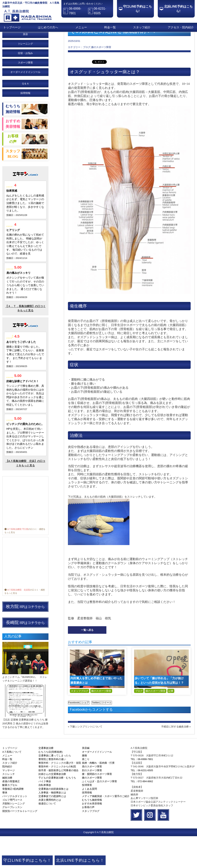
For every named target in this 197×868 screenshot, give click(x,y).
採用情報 (25, 125)
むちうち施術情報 (92, 832)
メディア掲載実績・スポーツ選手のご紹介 (106, 828)
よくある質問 (89, 821)
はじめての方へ (48, 27)
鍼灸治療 (7, 809)
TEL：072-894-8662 (142, 813)
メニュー (81, 27)
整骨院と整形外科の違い (52, 791)
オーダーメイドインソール (97, 784)
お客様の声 (88, 839)
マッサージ (9, 802)
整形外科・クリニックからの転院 (57, 798)
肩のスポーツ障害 (92, 798)
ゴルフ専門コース (12, 832)
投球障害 (87, 817)
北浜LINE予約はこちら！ (80, 860)
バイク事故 (45, 813)
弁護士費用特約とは (50, 832)
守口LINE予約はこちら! (137, 9)
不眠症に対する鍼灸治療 (175, 758)
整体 (5, 824)
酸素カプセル (10, 817)
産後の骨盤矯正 (11, 813)
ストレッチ (9, 806)
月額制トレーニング (14, 835)
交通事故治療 (46, 780)
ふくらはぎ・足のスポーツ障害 (99, 813)
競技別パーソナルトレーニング (20, 843)
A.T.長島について (12, 784)
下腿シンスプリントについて (86, 758)
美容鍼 (86, 780)
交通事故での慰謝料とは (52, 828)
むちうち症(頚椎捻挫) (51, 784)
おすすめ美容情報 (92, 835)
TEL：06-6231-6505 (142, 802)
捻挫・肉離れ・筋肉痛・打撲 (98, 795)
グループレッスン (12, 839)
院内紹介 (7, 798)
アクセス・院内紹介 (181, 27)
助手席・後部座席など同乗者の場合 (58, 802)
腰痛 (84, 787)
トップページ (12, 27)
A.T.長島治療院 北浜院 (17, 622)
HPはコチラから (25, 638)
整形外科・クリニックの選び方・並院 (60, 795)
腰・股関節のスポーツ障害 (97, 806)
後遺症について (47, 835)
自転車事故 (45, 817)
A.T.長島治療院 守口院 (16, 561)
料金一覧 (110, 27)
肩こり (86, 791)
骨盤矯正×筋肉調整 (13, 821)
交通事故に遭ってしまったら (55, 787)
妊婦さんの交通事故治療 (52, 806)
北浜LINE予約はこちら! (178, 9)
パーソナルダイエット (15, 828)
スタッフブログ (80, 723)
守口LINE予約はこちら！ (27, 860)
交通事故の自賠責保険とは (53, 821)
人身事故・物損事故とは (52, 824)
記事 (171, 723)
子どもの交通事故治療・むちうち (57, 809)
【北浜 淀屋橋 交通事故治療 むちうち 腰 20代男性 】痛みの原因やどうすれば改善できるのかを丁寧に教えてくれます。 (25, 755)
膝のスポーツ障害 (101, 723)
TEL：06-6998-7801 (142, 791)
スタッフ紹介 (142, 27)
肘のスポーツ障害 (92, 802)
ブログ (139, 723)
